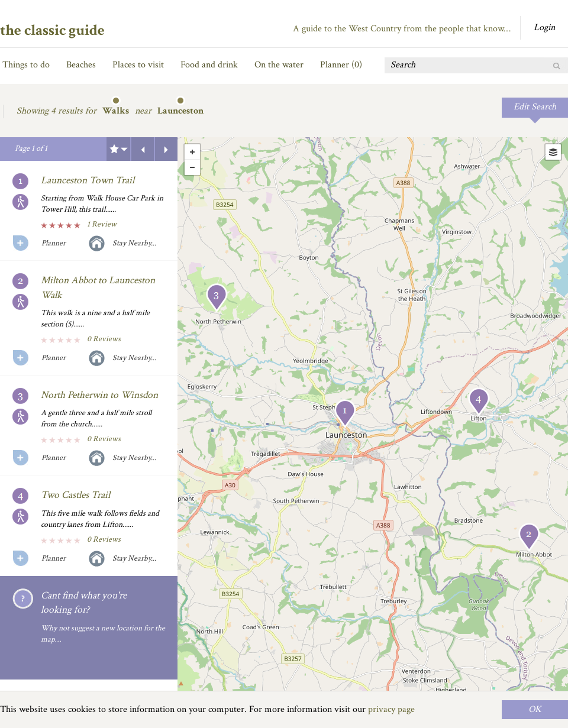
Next (166, 149)
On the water (279, 65)
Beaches (81, 65)
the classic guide (52, 30)
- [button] (192, 167)
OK (535, 709)
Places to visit (138, 65)
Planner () (341, 65)
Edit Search (535, 107)
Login (544, 27)
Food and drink (209, 65)
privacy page (391, 709)
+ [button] (192, 152)
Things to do (26, 65)
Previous (143, 149)
